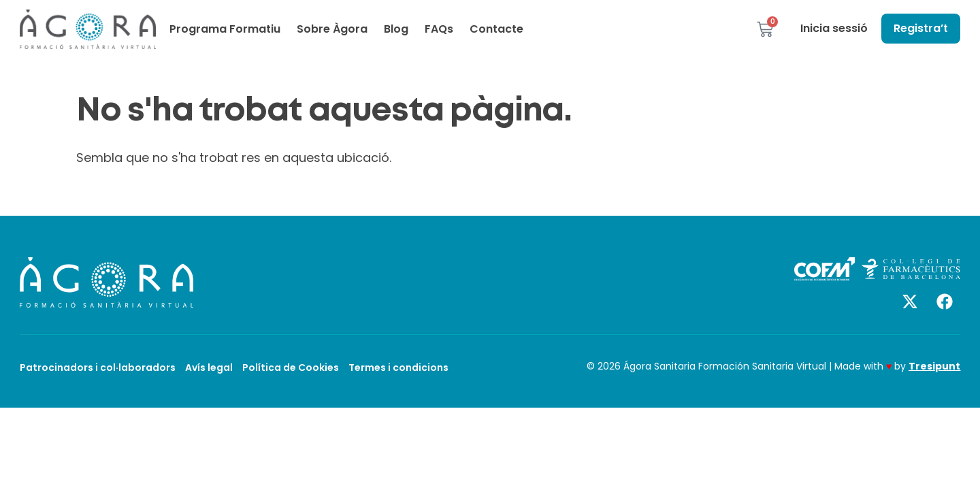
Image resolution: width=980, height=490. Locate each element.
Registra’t (921, 28)
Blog (396, 29)
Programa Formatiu (225, 29)
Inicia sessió (834, 28)
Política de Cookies (291, 367)
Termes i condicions (398, 367)
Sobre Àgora (332, 29)
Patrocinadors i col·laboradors (98, 367)
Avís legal (209, 367)
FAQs (439, 29)
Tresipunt (934, 366)
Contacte (496, 29)
